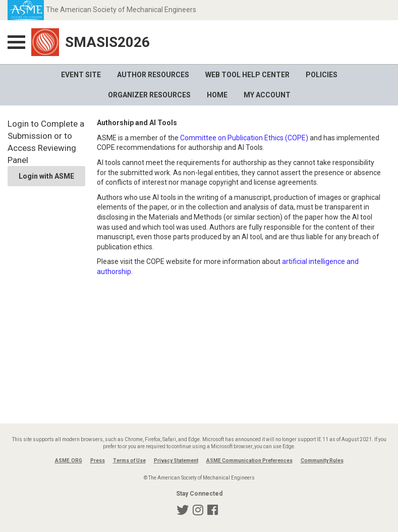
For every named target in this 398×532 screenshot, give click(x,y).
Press (98, 461)
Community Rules (322, 461)
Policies (322, 75)
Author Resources (153, 75)
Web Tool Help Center (247, 75)
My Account (267, 95)
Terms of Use (129, 461)
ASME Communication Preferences (249, 461)
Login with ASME (46, 176)
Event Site (81, 75)
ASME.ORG (69, 461)
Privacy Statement (176, 461)
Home (217, 95)
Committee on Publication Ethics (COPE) (244, 138)
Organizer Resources (149, 95)
